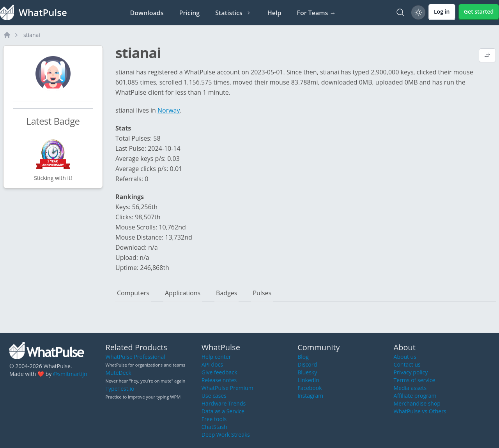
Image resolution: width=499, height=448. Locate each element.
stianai (32, 35)
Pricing (190, 13)
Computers (133, 293)
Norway (169, 110)
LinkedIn (308, 380)
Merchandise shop (417, 403)
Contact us (407, 364)
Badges (226, 293)
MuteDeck (118, 373)
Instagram (310, 396)
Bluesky (307, 372)
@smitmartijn (70, 374)
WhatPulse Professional (135, 357)
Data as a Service (223, 411)
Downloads (147, 13)
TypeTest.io (120, 389)
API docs (212, 364)
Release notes (219, 380)
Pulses (262, 293)
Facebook (310, 388)
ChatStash (214, 427)
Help (274, 13)
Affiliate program (415, 396)
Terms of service (415, 380)
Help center (216, 357)
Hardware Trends (224, 403)
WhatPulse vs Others (420, 411)
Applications (183, 293)
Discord (307, 364)
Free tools (214, 419)
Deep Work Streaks (226, 435)
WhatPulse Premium (227, 388)
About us (405, 357)
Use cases (214, 396)
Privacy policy (411, 372)
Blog (303, 357)
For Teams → (316, 13)
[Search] (400, 12)
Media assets (410, 388)
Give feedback (219, 372)
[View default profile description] (487, 56)
